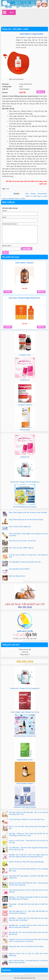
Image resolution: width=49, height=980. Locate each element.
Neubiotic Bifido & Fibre (25, 760)
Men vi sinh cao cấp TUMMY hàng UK (21, 548)
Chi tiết (8, 292)
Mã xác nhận (7, 246)
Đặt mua (41, 292)
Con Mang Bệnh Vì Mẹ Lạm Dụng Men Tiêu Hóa (25, 562)
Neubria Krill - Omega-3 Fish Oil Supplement (25, 482)
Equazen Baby (25, 430)
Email (4, 217)
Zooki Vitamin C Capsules (24, 263)
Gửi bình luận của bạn (10, 224)
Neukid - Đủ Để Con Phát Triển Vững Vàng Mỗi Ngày (26, 862)
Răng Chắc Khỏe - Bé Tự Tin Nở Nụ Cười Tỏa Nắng (26, 946)
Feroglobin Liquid (25, 355)
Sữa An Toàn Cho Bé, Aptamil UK (20, 527)
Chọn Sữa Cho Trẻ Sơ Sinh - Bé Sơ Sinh (22, 541)
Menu (12, 12)
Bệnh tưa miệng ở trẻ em (17, 576)
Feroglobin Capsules (25, 405)
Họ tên (5, 211)
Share (36, 194)
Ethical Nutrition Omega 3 (25, 783)
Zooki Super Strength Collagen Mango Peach (24, 298)
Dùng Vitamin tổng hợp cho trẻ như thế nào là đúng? (26, 520)
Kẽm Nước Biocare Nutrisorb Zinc (25, 736)
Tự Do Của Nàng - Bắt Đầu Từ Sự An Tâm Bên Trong (27, 819)
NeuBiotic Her (25, 380)
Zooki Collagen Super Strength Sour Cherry (25, 712)
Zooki (7, 189)
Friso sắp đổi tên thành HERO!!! (19, 569)
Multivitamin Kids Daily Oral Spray (25, 807)
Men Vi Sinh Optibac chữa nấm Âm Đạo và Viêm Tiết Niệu (28, 512)
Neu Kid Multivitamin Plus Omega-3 (25, 507)
